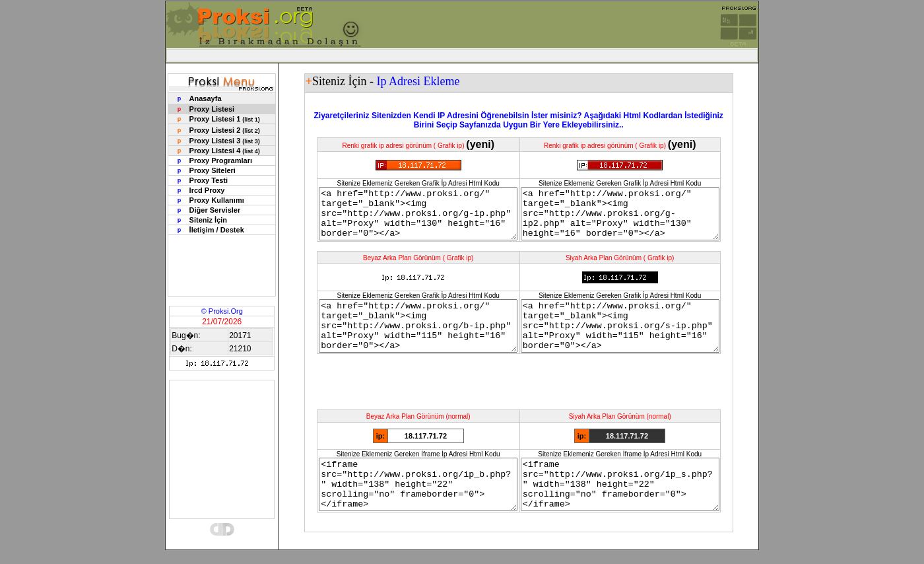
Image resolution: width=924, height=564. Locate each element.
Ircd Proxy (207, 190)
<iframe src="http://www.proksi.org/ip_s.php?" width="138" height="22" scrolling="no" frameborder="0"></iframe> (630, 509)
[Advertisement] (462, 55)
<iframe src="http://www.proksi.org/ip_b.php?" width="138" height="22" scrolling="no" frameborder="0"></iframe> (407, 509)
